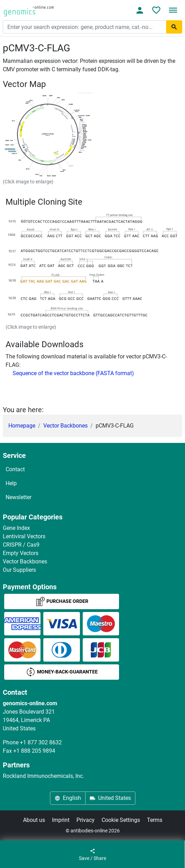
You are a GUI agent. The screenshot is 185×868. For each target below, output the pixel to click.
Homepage (22, 426)
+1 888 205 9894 (34, 751)
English (68, 798)
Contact (15, 469)
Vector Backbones (65, 426)
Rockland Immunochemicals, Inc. (43, 776)
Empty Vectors (21, 553)
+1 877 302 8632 (41, 742)
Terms (155, 820)
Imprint (61, 820)
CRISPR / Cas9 (21, 545)
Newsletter (18, 497)
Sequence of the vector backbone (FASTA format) (73, 373)
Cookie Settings (121, 820)
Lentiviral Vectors (24, 536)
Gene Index (16, 528)
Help (11, 483)
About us (34, 820)
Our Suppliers (19, 570)
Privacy (86, 820)
